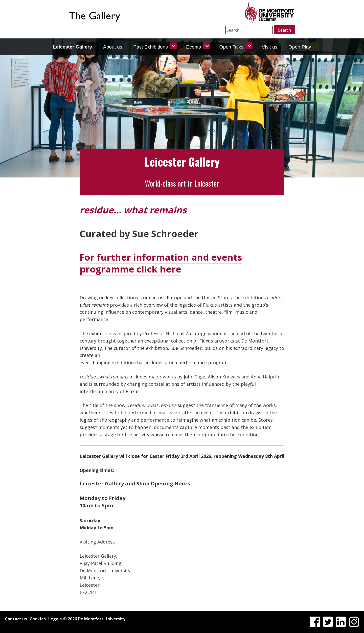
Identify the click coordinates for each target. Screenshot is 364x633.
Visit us (270, 47)
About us (113, 47)
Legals (55, 619)
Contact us (16, 619)
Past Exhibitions (151, 47)
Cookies (38, 619)
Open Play (300, 47)
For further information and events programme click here (161, 263)
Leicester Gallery (72, 47)
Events (194, 47)
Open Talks (232, 47)
